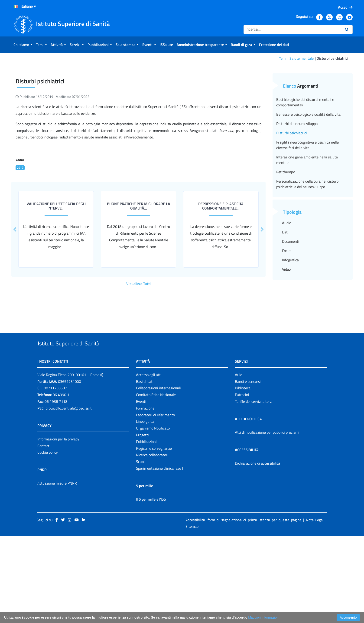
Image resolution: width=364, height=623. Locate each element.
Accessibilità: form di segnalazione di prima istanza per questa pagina (244, 607)
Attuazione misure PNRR (57, 570)
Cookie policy (48, 539)
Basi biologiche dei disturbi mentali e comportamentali (305, 179)
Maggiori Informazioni (264, 617)
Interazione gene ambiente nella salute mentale (307, 236)
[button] (262, 306)
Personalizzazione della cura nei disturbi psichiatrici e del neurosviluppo (308, 260)
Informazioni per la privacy (58, 526)
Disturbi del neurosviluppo (297, 200)
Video (286, 346)
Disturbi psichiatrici (292, 209)
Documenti (291, 318)
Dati (285, 308)
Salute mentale (302, 58)
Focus (287, 327)
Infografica (290, 336)
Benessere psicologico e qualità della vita (308, 191)
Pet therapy (286, 248)
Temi (283, 58)
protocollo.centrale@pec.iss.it (69, 495)
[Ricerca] (292, 30)
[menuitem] (23, 45)
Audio (287, 299)
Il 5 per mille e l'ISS (151, 586)
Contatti (44, 533)
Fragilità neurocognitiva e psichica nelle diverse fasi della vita (307, 221)
